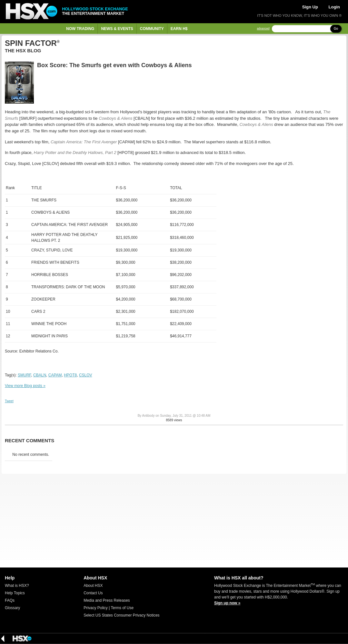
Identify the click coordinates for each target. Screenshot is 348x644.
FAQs (10, 600)
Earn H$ (179, 29)
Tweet (9, 401)
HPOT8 (70, 375)
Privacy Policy (96, 608)
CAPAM (55, 375)
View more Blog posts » (25, 386)
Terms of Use (122, 608)
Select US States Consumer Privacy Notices (121, 615)
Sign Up (310, 7)
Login (334, 7)
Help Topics (15, 593)
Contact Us (93, 593)
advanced (263, 29)
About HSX (93, 586)
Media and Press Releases (107, 600)
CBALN (40, 375)
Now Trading (80, 29)
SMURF (24, 375)
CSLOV (86, 375)
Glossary (12, 608)
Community (152, 29)
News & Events (117, 29)
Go (336, 29)
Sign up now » (227, 603)
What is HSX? (17, 586)
